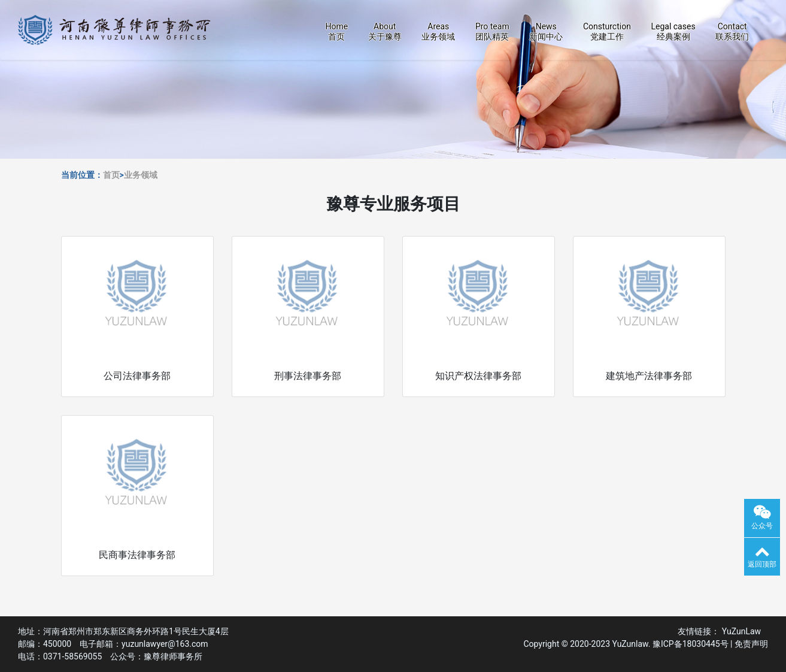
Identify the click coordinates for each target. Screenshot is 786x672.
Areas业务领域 (438, 31)
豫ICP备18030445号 (691, 644)
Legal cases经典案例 (673, 31)
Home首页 (336, 31)
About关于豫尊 (385, 31)
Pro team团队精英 (492, 31)
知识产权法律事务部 (478, 376)
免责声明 (751, 644)
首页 (111, 175)
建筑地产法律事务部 (649, 376)
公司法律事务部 (137, 376)
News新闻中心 (546, 31)
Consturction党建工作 (607, 31)
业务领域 (141, 175)
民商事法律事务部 (137, 555)
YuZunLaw (743, 631)
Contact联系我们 (732, 31)
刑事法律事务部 (308, 376)
